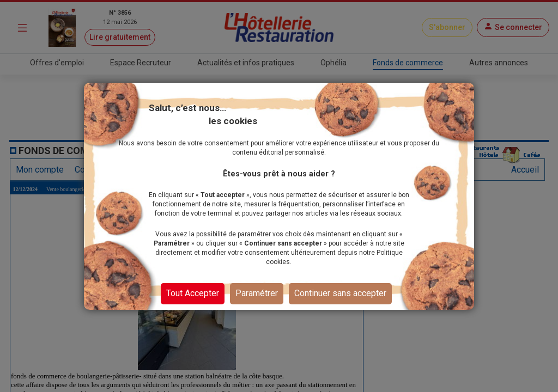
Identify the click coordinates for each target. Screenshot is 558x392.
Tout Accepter (193, 293)
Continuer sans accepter (340, 293)
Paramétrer (257, 293)
